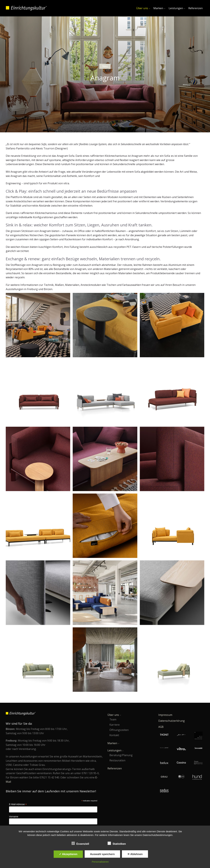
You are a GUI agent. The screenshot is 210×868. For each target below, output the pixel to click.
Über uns (143, 8)
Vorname (14, 817)
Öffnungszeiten (119, 730)
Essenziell (82, 843)
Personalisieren (100, 862)
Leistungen (177, 8)
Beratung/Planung (121, 755)
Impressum (165, 715)
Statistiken (118, 843)
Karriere (115, 725)
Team (113, 719)
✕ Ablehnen (135, 854)
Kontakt (114, 735)
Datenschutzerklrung (172, 721)
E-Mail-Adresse (18, 804)
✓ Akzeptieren (68, 854)
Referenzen (195, 8)
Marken (159, 8)
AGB (161, 727)
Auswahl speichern (102, 854)
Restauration (117, 760)
